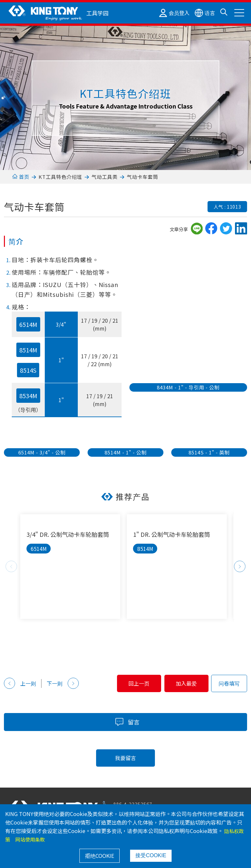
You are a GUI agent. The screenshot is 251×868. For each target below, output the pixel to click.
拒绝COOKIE (100, 856)
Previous (11, 566)
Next (240, 566)
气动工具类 (105, 177)
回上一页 (119, 683)
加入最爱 (180, 683)
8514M (28, 350)
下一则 (63, 683)
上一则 (20, 683)
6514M (28, 324)
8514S (28, 370)
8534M (28, 396)
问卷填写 (229, 683)
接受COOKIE (151, 855)
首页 (21, 177)
